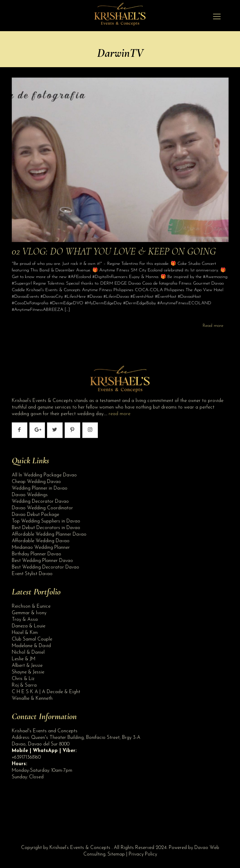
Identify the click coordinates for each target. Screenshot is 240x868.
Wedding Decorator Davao (40, 502)
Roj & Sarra (24, 685)
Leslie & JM (24, 659)
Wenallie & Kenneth (32, 699)
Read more (213, 326)
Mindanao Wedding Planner (41, 548)
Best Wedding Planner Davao (42, 561)
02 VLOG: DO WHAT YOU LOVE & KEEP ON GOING (114, 251)
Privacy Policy (143, 854)
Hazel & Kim (25, 633)
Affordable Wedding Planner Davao (49, 534)
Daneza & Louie (29, 626)
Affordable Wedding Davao (41, 541)
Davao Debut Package (35, 515)
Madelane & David (31, 646)
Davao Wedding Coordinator (42, 508)
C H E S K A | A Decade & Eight (46, 692)
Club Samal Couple (32, 639)
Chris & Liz (23, 679)
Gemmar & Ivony (29, 613)
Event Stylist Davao (32, 574)
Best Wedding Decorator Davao (45, 567)
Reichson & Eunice (31, 606)
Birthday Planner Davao (36, 554)
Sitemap (116, 854)
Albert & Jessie (27, 666)
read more (119, 414)
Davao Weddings (30, 495)
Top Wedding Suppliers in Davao (46, 521)
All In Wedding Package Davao (44, 475)
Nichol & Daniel (28, 652)
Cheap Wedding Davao (36, 482)
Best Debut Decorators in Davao (46, 528)
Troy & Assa (25, 620)
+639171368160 (26, 757)
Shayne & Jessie (28, 672)
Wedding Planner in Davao (40, 488)
